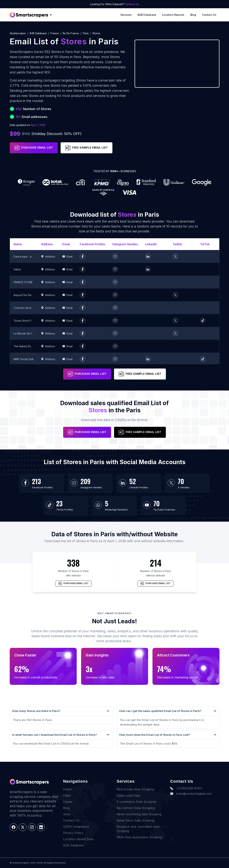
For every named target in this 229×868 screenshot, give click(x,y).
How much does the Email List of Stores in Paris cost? (155, 735)
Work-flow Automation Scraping (139, 837)
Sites (67, 814)
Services (126, 15)
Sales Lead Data (129, 795)
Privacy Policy (73, 833)
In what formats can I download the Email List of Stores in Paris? (54, 735)
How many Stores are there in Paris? (36, 711)
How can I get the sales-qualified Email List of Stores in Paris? (160, 711)
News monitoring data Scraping (139, 814)
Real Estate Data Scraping (135, 789)
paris (86, 33)
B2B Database (147, 15)
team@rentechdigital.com (191, 794)
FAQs (67, 795)
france (55, 33)
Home (67, 789)
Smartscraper (18, 33)
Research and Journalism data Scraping (138, 829)
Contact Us (132, 4)
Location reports (173, 15)
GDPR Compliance (76, 827)
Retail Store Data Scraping (136, 820)
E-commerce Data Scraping (136, 802)
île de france (71, 33)
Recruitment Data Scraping (136, 808)
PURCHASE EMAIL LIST (34, 148)
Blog (193, 15)
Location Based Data (78, 839)
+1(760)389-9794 (186, 788)
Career (68, 802)
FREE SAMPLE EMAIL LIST (86, 148)
